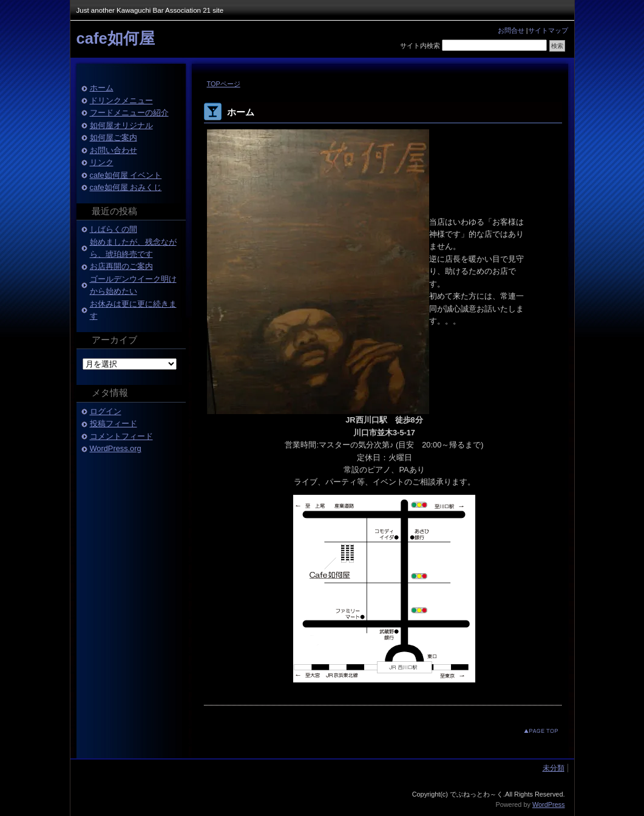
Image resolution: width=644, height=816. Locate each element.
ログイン (106, 411)
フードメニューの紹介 (129, 113)
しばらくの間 (114, 229)
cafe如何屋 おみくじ (126, 187)
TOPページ (224, 84)
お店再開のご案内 (121, 266)
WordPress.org (116, 448)
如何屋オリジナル (121, 125)
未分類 (554, 768)
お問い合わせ (114, 150)
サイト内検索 (420, 46)
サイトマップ (548, 30)
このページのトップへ (531, 731)
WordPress (549, 804)
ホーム (102, 88)
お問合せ (511, 30)
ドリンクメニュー (121, 100)
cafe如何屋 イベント (126, 175)
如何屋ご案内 (114, 138)
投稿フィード (114, 423)
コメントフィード (121, 436)
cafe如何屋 (116, 38)
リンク (102, 162)
